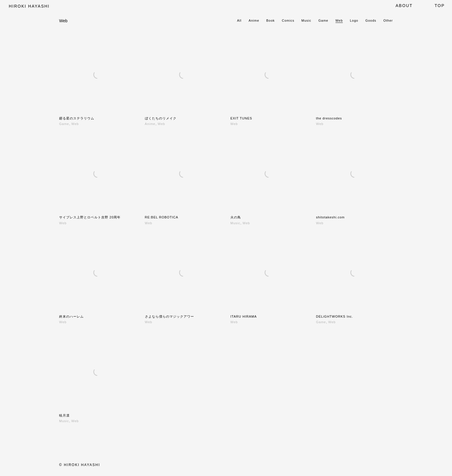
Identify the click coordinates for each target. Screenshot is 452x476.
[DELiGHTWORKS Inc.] (355, 273)
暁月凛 (64, 415)
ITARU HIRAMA (244, 316)
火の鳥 (236, 217)
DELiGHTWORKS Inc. (335, 316)
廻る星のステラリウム (77, 118)
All (239, 20)
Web (339, 20)
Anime (254, 20)
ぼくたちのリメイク (161, 118)
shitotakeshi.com (331, 217)
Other (388, 20)
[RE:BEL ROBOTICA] (183, 174)
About (404, 6)
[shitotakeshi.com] (355, 174)
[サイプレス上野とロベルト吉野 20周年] (98, 174)
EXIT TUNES (241, 118)
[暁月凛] (98, 372)
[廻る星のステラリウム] (98, 75)
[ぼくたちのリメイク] (183, 75)
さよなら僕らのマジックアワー (169, 316)
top (440, 6)
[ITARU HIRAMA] (269, 273)
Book (271, 20)
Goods (371, 20)
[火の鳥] (269, 174)
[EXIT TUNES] (269, 75)
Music (307, 20)
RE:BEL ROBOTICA (162, 217)
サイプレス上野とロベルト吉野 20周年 (90, 217)
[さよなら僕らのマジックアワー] (183, 273)
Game (323, 20)
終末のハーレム (71, 316)
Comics (288, 20)
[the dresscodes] (355, 75)
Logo (354, 20)
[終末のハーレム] (98, 273)
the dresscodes (329, 118)
